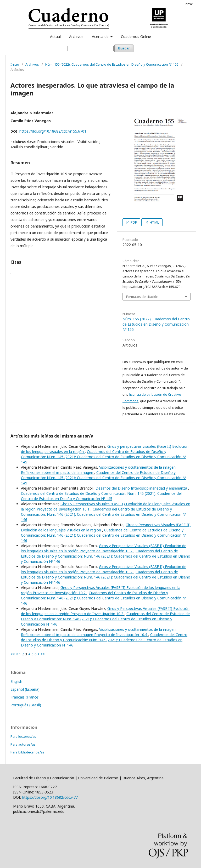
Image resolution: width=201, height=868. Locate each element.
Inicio (15, 64)
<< (13, 654)
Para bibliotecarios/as (27, 752)
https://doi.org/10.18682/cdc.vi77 (50, 797)
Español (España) (25, 689)
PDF (133, 222)
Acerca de (101, 36)
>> (43, 654)
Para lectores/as (23, 736)
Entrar (188, 4)
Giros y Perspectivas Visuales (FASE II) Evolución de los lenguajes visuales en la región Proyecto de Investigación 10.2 (104, 548)
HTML (154, 222)
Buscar (124, 48)
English (16, 681)
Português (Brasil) (26, 705)
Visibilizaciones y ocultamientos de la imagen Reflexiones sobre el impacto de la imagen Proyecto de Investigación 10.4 (98, 632)
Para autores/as (23, 744)
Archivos (76, 36)
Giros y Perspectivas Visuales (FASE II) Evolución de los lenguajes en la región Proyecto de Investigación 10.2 (105, 611)
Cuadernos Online (136, 36)
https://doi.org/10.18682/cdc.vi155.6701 (53, 131)
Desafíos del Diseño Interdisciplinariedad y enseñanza (142, 488)
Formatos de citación (142, 297)
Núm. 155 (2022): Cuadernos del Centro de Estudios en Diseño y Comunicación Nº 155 (112, 64)
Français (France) (25, 697)
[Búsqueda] (91, 49)
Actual (55, 36)
